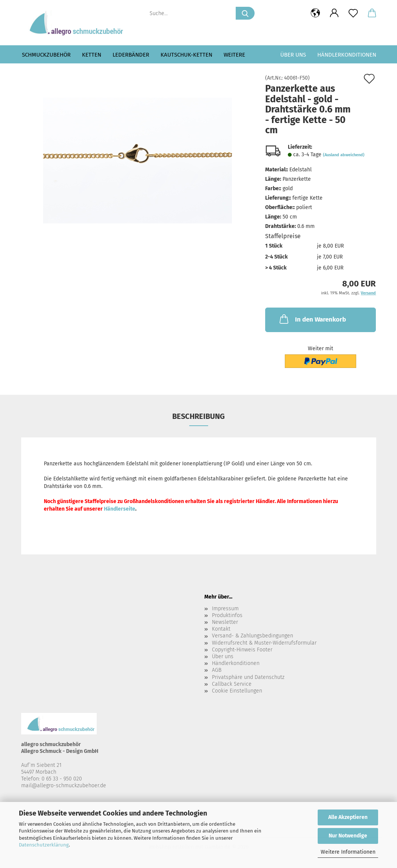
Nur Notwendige (348, 836)
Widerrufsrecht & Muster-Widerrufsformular (264, 643)
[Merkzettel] (353, 13)
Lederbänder (131, 55)
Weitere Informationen (348, 852)
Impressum (225, 609)
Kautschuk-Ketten (186, 55)
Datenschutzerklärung (44, 845)
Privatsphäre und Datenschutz (248, 677)
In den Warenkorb (312, 319)
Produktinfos (227, 615)
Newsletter (225, 622)
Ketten (92, 55)
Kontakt (221, 629)
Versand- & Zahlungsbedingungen (253, 636)
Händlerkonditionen (347, 55)
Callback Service (232, 684)
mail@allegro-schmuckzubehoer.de (64, 786)
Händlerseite (120, 509)
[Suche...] (245, 13)
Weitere (234, 55)
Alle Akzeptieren (348, 817)
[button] (315, 13)
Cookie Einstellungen (237, 691)
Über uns (293, 55)
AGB (217, 670)
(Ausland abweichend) (344, 155)
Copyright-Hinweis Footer (242, 650)
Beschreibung (198, 416)
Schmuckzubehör (46, 55)
